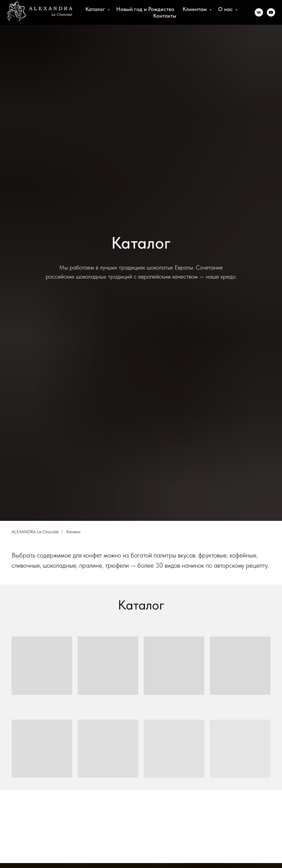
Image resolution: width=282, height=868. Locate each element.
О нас (226, 9)
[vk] (259, 12)
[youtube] (271, 12)
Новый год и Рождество (145, 9)
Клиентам (195, 9)
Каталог (96, 9)
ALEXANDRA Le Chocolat (35, 532)
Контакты (165, 16)
